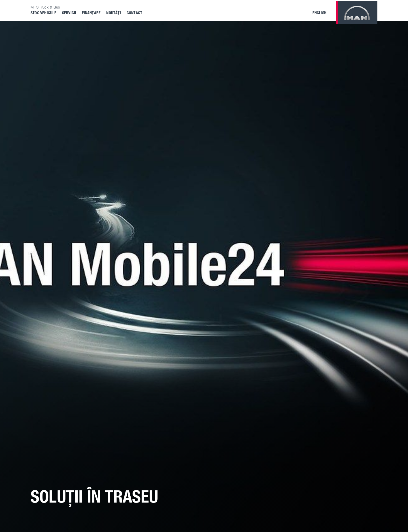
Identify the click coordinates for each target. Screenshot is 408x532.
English (319, 13)
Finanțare (91, 13)
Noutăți (113, 13)
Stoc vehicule (43, 13)
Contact (134, 13)
